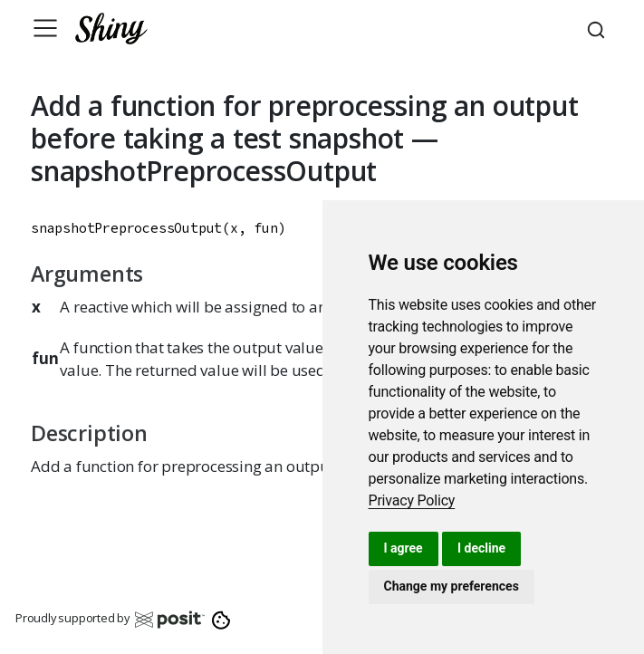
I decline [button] (481, 548)
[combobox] (599, 28)
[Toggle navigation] (45, 28)
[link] (412, 500)
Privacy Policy (412, 500)
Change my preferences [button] (452, 586)
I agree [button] (404, 548)
